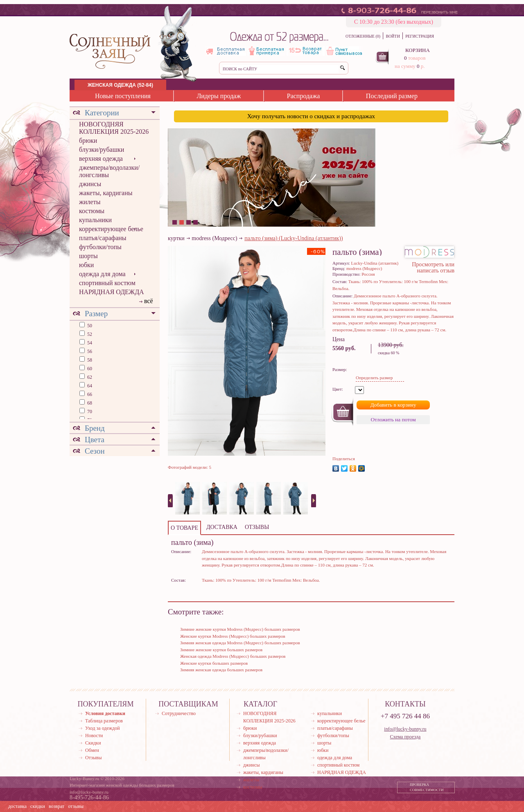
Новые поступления (123, 96)
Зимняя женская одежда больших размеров (221, 670)
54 (89, 343)
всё (149, 301)
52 (89, 334)
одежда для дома (102, 274)
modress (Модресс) (214, 238)
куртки (176, 238)
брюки (88, 141)
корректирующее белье (111, 229)
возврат (56, 806)
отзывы (76, 806)
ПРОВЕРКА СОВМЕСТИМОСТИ (427, 787)
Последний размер (392, 96)
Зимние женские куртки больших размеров (221, 650)
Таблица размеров (104, 721)
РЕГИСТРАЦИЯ (420, 36)
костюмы (92, 211)
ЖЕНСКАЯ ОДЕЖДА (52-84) (120, 85)
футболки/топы (100, 247)
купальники (95, 220)
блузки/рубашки (102, 150)
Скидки (93, 743)
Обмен (92, 750)
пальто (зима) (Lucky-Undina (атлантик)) (294, 238)
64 (89, 386)
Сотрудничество (179, 713)
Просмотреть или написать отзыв (433, 268)
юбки (86, 265)
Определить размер (374, 378)
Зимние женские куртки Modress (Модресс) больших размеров (240, 629)
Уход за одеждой (103, 728)
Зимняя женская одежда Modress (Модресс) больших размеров (240, 643)
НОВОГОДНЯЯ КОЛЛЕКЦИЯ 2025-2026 (114, 128)
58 (89, 360)
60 (89, 369)
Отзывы (94, 758)
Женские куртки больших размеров (214, 663)
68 (89, 403)
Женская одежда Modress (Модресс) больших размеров (233, 656)
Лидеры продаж (219, 96)
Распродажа (304, 96)
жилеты (90, 202)
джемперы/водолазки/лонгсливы (109, 171)
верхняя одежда (101, 159)
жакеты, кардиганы (106, 193)
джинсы (90, 184)
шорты (88, 256)
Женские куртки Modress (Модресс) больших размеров (233, 636)
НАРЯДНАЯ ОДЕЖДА (112, 292)
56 (89, 351)
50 (89, 326)
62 (89, 377)
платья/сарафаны (103, 238)
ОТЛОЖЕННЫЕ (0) (363, 36)
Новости (94, 736)
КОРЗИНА (418, 50)
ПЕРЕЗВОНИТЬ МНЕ (439, 12)
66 (89, 394)
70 (89, 412)
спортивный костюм (107, 283)
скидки (38, 806)
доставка (17, 806)
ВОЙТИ (393, 36)
